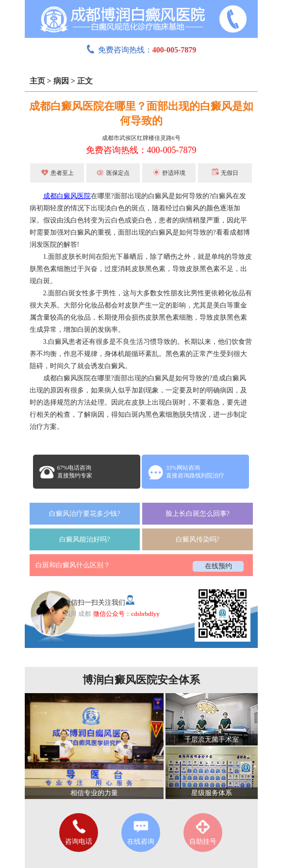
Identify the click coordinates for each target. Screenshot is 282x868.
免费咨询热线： (141, 50)
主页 (37, 81)
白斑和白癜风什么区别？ (73, 565)
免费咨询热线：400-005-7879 (141, 150)
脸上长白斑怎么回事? (198, 514)
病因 (61, 81)
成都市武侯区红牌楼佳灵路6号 (141, 138)
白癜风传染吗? (198, 539)
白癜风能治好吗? (84, 539)
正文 (85, 81)
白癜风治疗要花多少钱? (84, 514)
